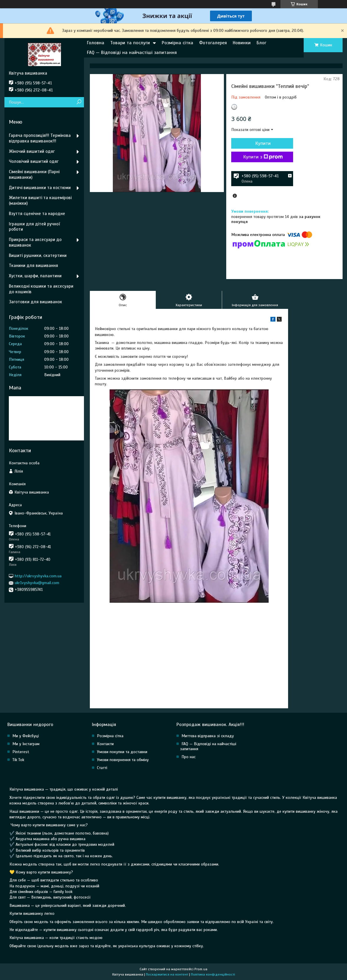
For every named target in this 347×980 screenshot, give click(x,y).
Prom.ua (201, 969)
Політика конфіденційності (213, 974)
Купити (263, 143)
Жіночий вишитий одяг (32, 151)
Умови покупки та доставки (122, 752)
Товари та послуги (130, 43)
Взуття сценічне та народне (37, 214)
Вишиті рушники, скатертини (38, 255)
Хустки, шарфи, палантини (35, 276)
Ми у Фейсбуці (26, 736)
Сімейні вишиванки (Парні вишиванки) (34, 174)
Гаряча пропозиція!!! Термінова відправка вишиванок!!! (40, 138)
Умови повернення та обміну (123, 760)
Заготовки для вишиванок (35, 302)
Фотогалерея (213, 43)
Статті (102, 768)
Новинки (242, 43)
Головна (96, 43)
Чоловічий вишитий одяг (34, 161)
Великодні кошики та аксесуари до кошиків (41, 289)
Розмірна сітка (177, 43)
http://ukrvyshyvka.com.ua (38, 576)
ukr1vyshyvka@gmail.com (37, 583)
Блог (261, 43)
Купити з (263, 157)
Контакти (105, 744)
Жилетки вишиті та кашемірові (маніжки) (40, 200)
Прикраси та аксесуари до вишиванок (35, 242)
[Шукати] (79, 102)
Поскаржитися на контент (167, 974)
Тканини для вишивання (33, 266)
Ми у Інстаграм (26, 744)
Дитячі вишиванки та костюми (40, 188)
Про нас (189, 757)
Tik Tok (18, 760)
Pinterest (21, 752)
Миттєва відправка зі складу (208, 736)
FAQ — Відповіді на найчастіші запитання (132, 53)
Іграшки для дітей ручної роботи (34, 227)
